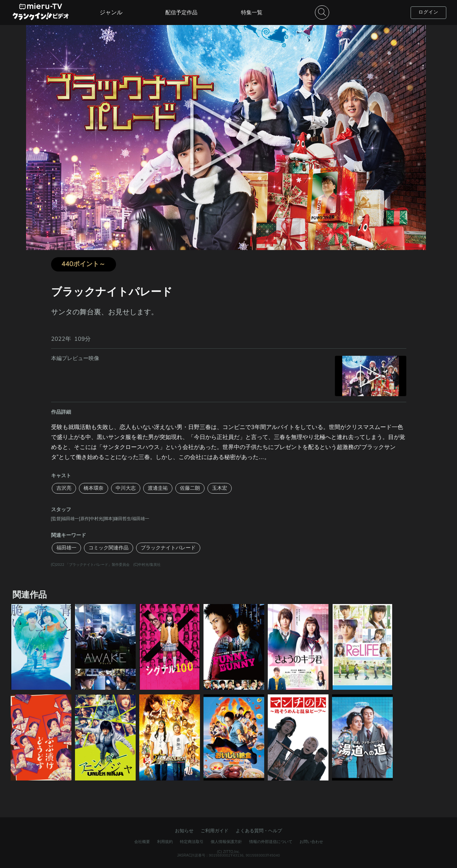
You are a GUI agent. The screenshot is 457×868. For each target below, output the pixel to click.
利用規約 (165, 842)
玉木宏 (220, 488)
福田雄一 (66, 548)
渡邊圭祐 (158, 488)
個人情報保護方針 (226, 842)
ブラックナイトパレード (168, 548)
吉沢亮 (64, 488)
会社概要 (142, 842)
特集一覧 (252, 13)
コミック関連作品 (109, 548)
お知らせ (184, 831)
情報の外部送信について (271, 842)
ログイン (428, 12)
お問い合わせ (311, 842)
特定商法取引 (192, 842)
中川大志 (126, 488)
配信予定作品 (181, 13)
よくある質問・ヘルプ (259, 831)
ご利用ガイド (215, 831)
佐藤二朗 (190, 488)
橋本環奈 (94, 488)
